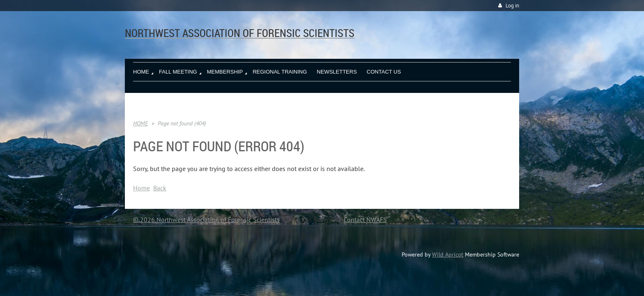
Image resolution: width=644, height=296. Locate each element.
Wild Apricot (448, 254)
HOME (140, 123)
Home (141, 188)
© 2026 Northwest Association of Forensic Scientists (206, 220)
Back (160, 188)
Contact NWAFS (365, 220)
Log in (512, 6)
